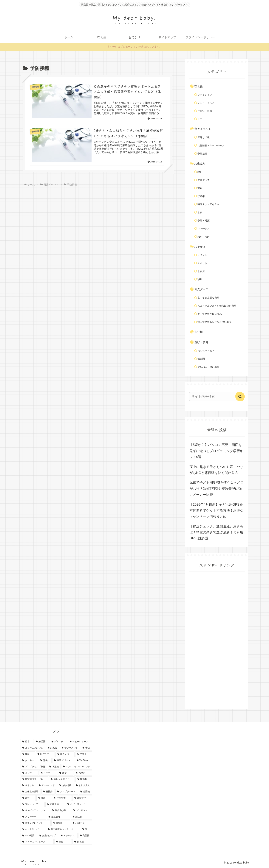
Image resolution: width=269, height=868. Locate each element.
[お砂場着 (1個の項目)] (66, 786)
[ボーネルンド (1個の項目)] (47, 786)
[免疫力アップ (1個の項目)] (48, 836)
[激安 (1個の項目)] (66, 773)
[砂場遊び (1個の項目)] (82, 798)
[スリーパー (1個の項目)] (33, 817)
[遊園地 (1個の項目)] (85, 792)
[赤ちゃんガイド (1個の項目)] (62, 779)
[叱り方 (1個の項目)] (30, 773)
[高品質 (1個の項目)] (85, 836)
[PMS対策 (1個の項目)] (29, 836)
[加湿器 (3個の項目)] (42, 742)
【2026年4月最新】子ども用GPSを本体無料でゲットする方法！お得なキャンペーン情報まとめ (216, 511)
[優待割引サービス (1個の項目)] (34, 779)
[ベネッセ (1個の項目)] (28, 786)
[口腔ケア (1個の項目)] (45, 754)
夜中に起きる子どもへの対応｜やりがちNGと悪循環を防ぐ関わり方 (216, 470)
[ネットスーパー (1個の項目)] (33, 829)
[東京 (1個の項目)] (44, 798)
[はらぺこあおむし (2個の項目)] (33, 748)
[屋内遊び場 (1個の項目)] (61, 811)
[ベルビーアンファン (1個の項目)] (35, 811)
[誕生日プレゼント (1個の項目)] (36, 823)
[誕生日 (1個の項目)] (82, 817)
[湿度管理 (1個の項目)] (59, 817)
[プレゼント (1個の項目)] (82, 811)
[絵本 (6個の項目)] (27, 742)
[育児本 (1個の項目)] (84, 779)
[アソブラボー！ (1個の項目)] (67, 792)
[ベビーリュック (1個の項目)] (79, 804)
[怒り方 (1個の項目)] (83, 773)
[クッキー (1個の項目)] (29, 761)
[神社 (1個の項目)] (28, 798)
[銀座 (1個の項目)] (63, 842)
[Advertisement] (217, 643)
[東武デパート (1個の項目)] (63, 761)
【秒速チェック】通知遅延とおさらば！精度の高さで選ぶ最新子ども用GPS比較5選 (216, 532)
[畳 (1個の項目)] (86, 829)
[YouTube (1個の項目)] (84, 761)
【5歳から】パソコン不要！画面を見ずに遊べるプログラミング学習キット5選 (216, 451)
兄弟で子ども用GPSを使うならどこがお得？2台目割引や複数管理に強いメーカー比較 (217, 489)
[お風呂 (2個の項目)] (53, 748)
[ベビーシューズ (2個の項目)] (80, 742)
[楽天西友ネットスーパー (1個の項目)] (63, 829)
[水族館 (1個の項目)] (54, 767)
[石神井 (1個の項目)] (48, 792)
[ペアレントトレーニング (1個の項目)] (77, 767)
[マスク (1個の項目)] (84, 754)
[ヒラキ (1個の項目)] (48, 773)
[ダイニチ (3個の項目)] (59, 742)
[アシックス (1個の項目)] (68, 836)
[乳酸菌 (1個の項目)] (61, 823)
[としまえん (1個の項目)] (83, 786)
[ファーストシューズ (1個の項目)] (37, 842)
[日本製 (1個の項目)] (82, 842)
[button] (240, 397)
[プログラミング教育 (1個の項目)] (34, 767)
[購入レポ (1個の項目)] (65, 754)
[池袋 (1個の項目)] (45, 761)
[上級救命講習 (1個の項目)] (31, 792)
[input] (214, 397)
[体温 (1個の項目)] (28, 754)
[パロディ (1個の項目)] (82, 823)
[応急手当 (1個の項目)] (55, 804)
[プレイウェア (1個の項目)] (33, 804)
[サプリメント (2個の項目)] (70, 748)
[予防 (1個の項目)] (86, 748)
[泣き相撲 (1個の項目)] (62, 798)
